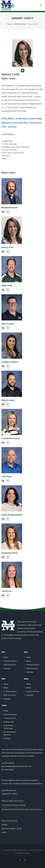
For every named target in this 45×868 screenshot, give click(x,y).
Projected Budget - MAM (12, 828)
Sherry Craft (8, 247)
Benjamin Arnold (9, 208)
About (28, 661)
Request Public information (13, 801)
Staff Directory (20, 24)
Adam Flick (7, 286)
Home (9, 24)
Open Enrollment (10, 714)
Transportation (10, 718)
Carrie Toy (7, 591)
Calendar (7, 668)
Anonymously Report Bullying (14, 805)
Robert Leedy (8, 400)
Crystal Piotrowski (10, 438)
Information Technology (8, 727)
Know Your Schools (9, 821)
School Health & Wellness (10, 733)
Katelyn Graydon (10, 362)
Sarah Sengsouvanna (12, 515)
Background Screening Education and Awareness (22, 809)
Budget (5, 825)
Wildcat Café (9, 722)
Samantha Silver (10, 553)
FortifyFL (7, 738)
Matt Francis (8, 324)
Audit (4, 832)
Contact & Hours (10, 661)
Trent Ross (7, 477)
